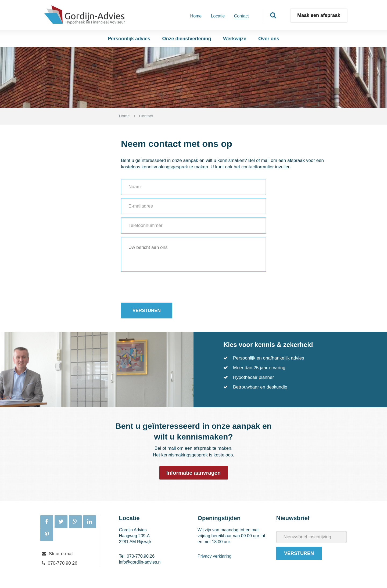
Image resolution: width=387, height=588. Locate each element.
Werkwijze (235, 39)
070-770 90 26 (63, 563)
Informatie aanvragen (193, 473)
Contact (241, 16)
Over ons (269, 39)
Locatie (218, 16)
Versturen (147, 311)
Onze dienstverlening (187, 39)
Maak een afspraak (319, 15)
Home (196, 16)
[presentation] (162, 287)
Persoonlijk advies (129, 39)
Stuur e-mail (61, 554)
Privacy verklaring (214, 556)
